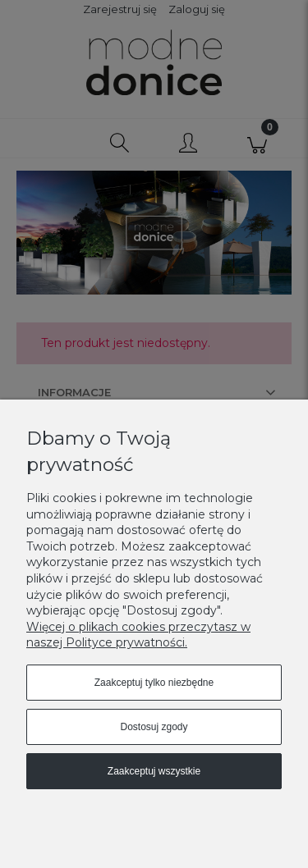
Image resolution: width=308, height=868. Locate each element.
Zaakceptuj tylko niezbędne (154, 683)
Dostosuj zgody (154, 727)
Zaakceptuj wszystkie (154, 771)
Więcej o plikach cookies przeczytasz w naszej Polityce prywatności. (138, 635)
